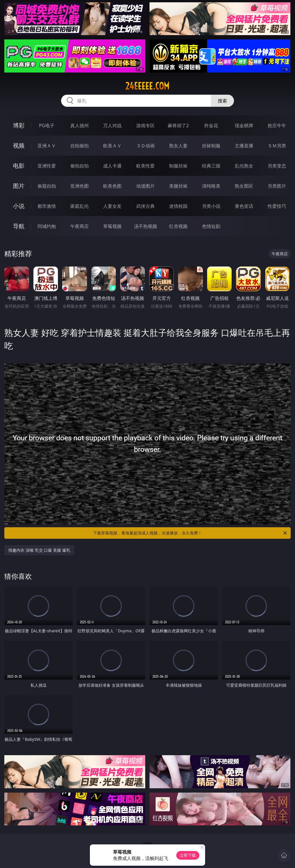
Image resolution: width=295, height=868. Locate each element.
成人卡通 (112, 166)
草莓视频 (112, 226)
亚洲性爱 (47, 166)
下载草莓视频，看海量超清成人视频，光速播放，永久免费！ (190, 533)
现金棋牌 (244, 125)
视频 (19, 145)
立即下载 (188, 855)
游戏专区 (145, 125)
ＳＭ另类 (277, 146)
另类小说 (211, 206)
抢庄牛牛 (277, 125)
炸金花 (211, 125)
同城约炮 (47, 226)
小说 (19, 206)
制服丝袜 (178, 166)
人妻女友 (112, 206)
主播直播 (244, 146)
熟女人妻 (178, 146)
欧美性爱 (145, 166)
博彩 (19, 125)
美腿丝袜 (178, 186)
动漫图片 (145, 186)
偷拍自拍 (80, 166)
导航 (19, 226)
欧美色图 (112, 186)
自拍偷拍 (80, 146)
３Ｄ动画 (145, 146)
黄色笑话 (244, 206)
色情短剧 (211, 226)
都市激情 (47, 206)
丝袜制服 (211, 146)
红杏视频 (178, 226)
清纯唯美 (211, 186)
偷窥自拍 (47, 186)
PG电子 (47, 125)
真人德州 (80, 125)
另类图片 (277, 186)
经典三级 (211, 166)
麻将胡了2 (178, 125)
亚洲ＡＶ (47, 146)
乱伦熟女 (244, 166)
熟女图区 (244, 186)
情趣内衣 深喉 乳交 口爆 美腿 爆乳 (39, 550)
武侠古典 (145, 206)
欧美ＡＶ (112, 146)
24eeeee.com (147, 86)
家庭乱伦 (80, 206)
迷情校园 (178, 206)
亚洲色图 (80, 186)
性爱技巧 (277, 206)
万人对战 (112, 125)
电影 (19, 166)
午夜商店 (80, 226)
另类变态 (277, 166)
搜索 (222, 101)
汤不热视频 (145, 226)
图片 (19, 186)
